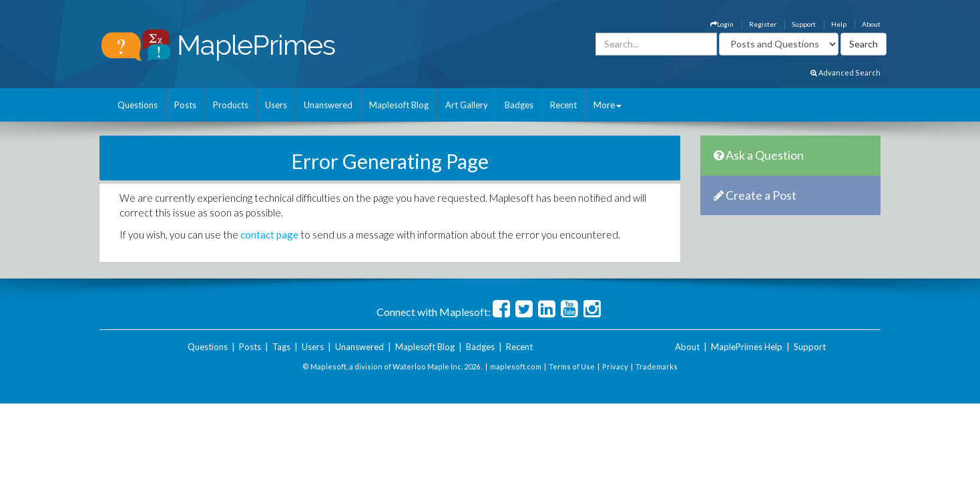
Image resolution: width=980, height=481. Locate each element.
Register (763, 24)
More (607, 105)
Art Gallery (467, 105)
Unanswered (328, 105)
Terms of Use (572, 366)
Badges (519, 105)
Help (839, 24)
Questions (138, 105)
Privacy (615, 366)
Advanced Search (845, 72)
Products (231, 105)
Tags (281, 347)
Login (722, 24)
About (871, 24)
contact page (269, 234)
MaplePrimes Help (747, 347)
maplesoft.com (516, 366)
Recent (563, 105)
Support (804, 24)
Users (276, 105)
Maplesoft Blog (399, 105)
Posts (185, 105)
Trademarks (657, 366)
